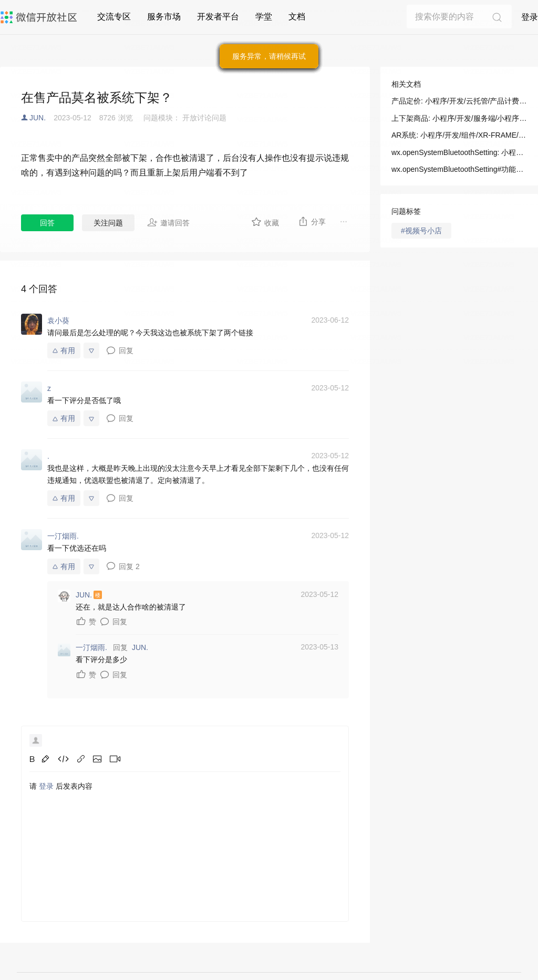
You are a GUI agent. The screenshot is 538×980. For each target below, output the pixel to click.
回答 (47, 223)
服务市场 (164, 17)
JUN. (38, 118)
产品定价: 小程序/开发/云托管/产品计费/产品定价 (459, 101)
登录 (530, 17)
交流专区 (114, 17)
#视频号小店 (421, 231)
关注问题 (108, 223)
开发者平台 (218, 17)
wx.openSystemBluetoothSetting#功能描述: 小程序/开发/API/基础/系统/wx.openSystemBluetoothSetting (459, 169)
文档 (297, 17)
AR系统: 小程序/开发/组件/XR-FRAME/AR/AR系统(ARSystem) (459, 135)
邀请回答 (168, 222)
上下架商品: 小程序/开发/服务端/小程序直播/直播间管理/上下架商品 (459, 118)
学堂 (264, 17)
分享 (312, 221)
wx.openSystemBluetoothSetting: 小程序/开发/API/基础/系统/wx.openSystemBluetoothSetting (459, 152)
